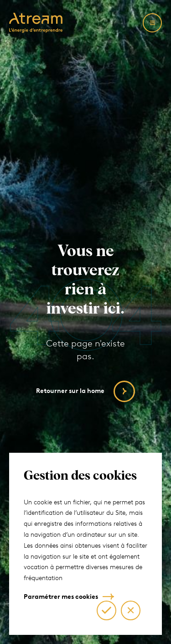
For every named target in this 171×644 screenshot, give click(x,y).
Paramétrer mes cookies (61, 597)
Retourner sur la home (70, 391)
